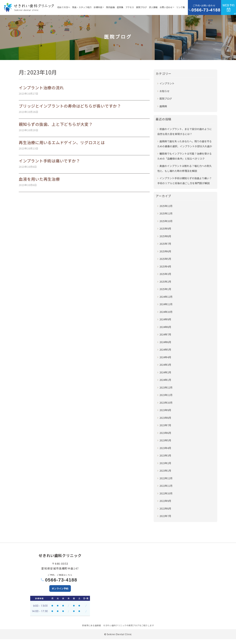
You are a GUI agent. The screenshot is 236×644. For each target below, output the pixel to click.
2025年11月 (166, 213)
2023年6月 (165, 433)
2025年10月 (166, 221)
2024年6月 (165, 342)
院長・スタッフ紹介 (82, 7)
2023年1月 (165, 471)
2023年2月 (165, 463)
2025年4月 (165, 266)
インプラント (167, 83)
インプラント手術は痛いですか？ (49, 161)
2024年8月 (165, 327)
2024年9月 (165, 319)
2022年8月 (165, 508)
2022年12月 (166, 478)
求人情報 (153, 7)
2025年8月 (165, 236)
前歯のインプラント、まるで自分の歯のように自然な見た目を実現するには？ (185, 131)
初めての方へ (64, 7)
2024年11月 (166, 304)
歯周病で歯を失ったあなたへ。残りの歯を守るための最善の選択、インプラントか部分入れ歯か (185, 144)
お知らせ (164, 91)
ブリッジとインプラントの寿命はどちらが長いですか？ (70, 106)
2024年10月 (166, 312)
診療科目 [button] (98, 7)
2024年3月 (165, 365)
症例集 (120, 7)
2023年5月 (165, 440)
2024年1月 (165, 380)
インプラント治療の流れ (41, 88)
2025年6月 (165, 251)
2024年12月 (166, 297)
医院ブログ (141, 7)
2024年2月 (165, 372)
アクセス (130, 7)
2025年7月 (165, 244)
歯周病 (163, 106)
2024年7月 (165, 334)
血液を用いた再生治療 (39, 179)
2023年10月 (166, 403)
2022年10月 (166, 493)
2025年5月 (165, 259)
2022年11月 (166, 486)
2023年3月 (165, 455)
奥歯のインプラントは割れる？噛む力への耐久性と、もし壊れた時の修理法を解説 (185, 168)
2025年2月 (165, 282)
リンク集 (181, 7)
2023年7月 (165, 425)
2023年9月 (165, 410)
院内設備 (110, 7)
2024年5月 (165, 350)
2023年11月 (166, 395)
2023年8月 (165, 418)
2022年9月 (165, 501)
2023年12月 (166, 387)
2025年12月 (166, 206)
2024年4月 (165, 357)
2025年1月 (165, 289)
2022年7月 (165, 516)
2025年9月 (165, 228)
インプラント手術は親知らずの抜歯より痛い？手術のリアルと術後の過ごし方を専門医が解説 (185, 181)
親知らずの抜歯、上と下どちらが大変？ (56, 124)
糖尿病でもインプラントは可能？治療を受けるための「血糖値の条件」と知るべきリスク (185, 156)
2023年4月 (165, 448)
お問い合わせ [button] (166, 7)
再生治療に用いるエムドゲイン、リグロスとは (62, 142)
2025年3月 (165, 274)
